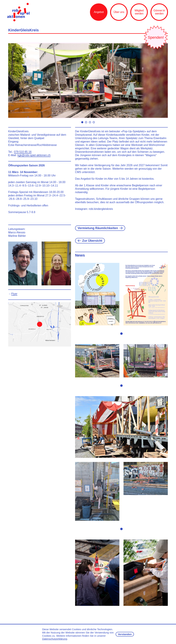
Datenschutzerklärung (55, 639)
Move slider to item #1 (82, 122)
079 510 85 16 (23, 152)
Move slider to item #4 (94, 122)
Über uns (119, 12)
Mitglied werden (139, 12)
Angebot (99, 12)
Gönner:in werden (159, 12)
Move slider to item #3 (90, 122)
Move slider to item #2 (86, 122)
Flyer (14, 294)
